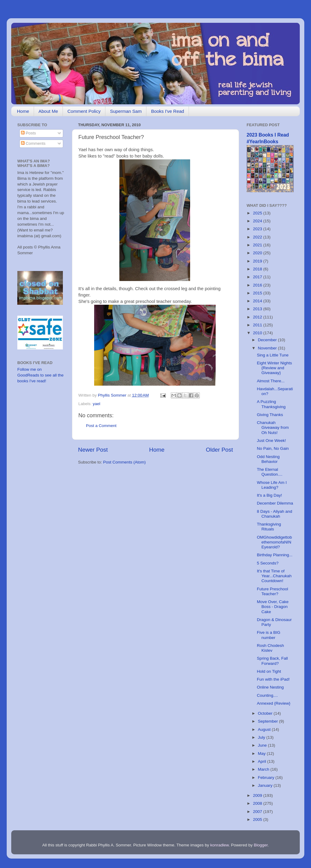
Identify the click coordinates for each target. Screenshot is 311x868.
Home (23, 111)
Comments (33, 143)
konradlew (219, 845)
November (268, 348)
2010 (258, 333)
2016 (258, 285)
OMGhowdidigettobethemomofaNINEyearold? (275, 542)
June (263, 745)
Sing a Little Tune (273, 355)
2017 (258, 277)
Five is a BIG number (269, 635)
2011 (258, 325)
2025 (258, 213)
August (265, 729)
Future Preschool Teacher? (273, 591)
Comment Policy (84, 111)
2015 (258, 293)
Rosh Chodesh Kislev (270, 648)
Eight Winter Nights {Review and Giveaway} (275, 368)
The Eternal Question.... (270, 472)
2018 (258, 269)
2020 (258, 253)
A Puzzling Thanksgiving (271, 404)
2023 (258, 229)
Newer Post (93, 450)
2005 (258, 819)
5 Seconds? (268, 563)
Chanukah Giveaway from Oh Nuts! (273, 427)
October (266, 713)
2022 (258, 237)
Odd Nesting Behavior (268, 459)
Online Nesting (270, 687)
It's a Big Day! (270, 495)
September (268, 721)
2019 (258, 261)
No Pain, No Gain (273, 448)
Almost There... (271, 381)
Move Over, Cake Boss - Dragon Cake (273, 607)
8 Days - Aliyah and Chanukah (275, 514)
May (262, 753)
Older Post (219, 450)
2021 (258, 245)
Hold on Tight (269, 671)
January (266, 785)
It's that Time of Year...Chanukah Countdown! (274, 576)
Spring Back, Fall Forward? (272, 661)
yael (96, 404)
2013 (258, 309)
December (268, 340)
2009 (258, 795)
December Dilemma (275, 503)
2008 (258, 803)
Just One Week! (272, 441)
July (262, 737)
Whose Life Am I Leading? (272, 485)
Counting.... (267, 695)
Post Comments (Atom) (125, 462)
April (263, 761)
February (267, 778)
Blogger (261, 845)
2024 (258, 221)
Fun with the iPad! (273, 679)
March (264, 769)
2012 (258, 317)
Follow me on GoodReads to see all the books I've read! (40, 375)
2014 (258, 301)
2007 (258, 812)
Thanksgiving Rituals (269, 527)
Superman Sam (126, 111)
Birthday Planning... (275, 555)
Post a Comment (101, 426)
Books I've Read (167, 111)
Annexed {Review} (274, 703)
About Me (48, 111)
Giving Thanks (270, 415)
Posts (29, 133)
